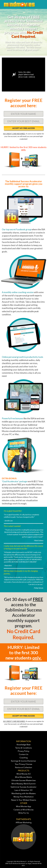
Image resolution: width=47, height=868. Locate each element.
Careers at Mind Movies (23, 810)
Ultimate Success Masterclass (23, 781)
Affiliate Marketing (24, 823)
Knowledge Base (24, 745)
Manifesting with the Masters (24, 794)
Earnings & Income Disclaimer (23, 761)
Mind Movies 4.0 (23, 774)
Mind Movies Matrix (23, 777)
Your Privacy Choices (23, 764)
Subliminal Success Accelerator (23, 787)
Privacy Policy (23, 751)
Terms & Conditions (23, 748)
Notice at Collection (23, 768)
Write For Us (23, 813)
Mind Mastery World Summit (23, 784)
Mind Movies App (24, 807)
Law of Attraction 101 (24, 790)
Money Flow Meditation (24, 797)
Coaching (24, 758)
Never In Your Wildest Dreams (24, 800)
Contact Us (24, 755)
